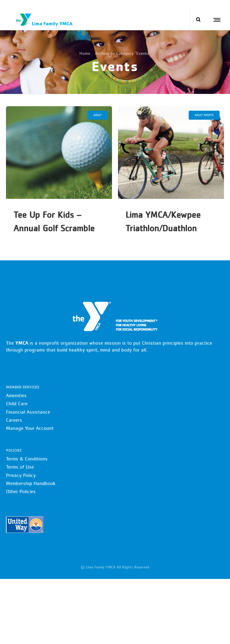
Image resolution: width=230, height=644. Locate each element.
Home (85, 53)
